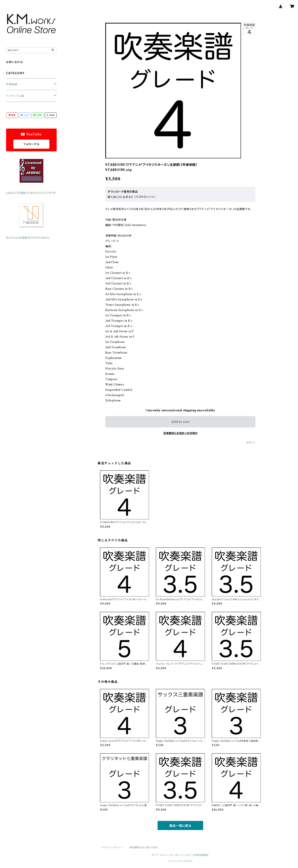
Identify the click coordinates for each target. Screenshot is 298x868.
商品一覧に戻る (180, 826)
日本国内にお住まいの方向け (180, 433)
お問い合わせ (14, 62)
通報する (251, 443)
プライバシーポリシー (112, 847)
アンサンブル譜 (15, 96)
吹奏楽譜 (12, 84)
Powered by (180, 861)
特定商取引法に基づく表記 (143, 847)
